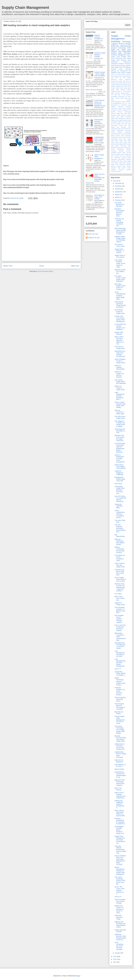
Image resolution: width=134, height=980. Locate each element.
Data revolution (119, 769)
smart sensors (121, 73)
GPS (125, 58)
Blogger (78, 976)
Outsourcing (114, 108)
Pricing (120, 108)
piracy (124, 153)
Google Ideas (119, 88)
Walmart (128, 67)
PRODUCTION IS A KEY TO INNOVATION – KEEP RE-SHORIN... (120, 587)
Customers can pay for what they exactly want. (119, 572)
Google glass (127, 88)
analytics (114, 53)
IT (121, 91)
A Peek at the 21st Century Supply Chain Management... (120, 319)
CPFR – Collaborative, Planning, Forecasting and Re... (120, 514)
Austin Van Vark (93, 234)
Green (113, 90)
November (118, 186)
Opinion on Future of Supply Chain (120, 388)
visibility (128, 73)
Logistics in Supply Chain (120, 604)
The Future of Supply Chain (120, 347)
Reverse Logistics (126, 66)
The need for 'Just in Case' (120, 245)
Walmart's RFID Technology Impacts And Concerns (120, 783)
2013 (115, 957)
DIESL (121, 81)
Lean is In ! (118, 897)
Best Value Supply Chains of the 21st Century (120, 287)
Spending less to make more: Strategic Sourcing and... (120, 354)
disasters (114, 69)
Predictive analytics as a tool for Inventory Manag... (120, 691)
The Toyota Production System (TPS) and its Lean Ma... (120, 881)
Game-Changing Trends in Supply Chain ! (120, 361)
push (112, 156)
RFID (129, 48)
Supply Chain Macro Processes (121, 117)
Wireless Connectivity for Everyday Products (119, 550)
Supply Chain (119, 67)
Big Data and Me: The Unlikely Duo (120, 271)
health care (115, 50)
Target (119, 122)
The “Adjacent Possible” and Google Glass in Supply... (120, 424)
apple (120, 53)
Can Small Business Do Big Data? (119, 204)
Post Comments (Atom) (46, 271)
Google (113, 88)
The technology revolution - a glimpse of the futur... (120, 610)
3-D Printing (118, 74)
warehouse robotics (116, 171)
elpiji (120, 137)
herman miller (115, 144)
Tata (123, 122)
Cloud (113, 58)
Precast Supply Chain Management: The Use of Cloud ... (120, 720)
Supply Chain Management (25, 7)
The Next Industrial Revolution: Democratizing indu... (120, 528)
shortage (113, 161)
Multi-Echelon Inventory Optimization (99, 121)
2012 (115, 959)
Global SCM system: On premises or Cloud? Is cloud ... (119, 909)
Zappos (113, 127)
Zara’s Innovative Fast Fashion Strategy (120, 901)
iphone (117, 146)
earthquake (128, 134)
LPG (123, 103)
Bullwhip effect (126, 57)
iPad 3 (125, 144)
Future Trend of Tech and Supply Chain (120, 565)
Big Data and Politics (119, 713)
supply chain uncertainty (118, 164)
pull (130, 154)
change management (117, 131)
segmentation (121, 159)
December (118, 183)
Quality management (123, 110)
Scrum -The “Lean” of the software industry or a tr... (119, 890)
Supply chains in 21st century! (120, 256)
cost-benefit (128, 132)
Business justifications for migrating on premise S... (120, 821)
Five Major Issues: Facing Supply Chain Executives (120, 279)
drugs (121, 69)
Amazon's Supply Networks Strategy (100, 55)
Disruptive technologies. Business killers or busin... (120, 212)
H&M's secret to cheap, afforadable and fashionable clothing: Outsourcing (95, 179)
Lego (129, 105)
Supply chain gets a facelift (120, 931)
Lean (120, 51)
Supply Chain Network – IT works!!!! (119, 251)
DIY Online (118, 594)
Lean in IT (118, 669)
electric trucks (120, 136)
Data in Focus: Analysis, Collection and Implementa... (120, 795)
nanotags (121, 151)
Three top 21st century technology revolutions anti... (119, 222)
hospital (121, 144)
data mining (121, 134)
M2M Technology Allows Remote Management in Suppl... (120, 231)
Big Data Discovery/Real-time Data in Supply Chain (120, 739)
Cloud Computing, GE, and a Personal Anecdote (119, 946)
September (119, 192)
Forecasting (119, 58)
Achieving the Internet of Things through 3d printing (120, 304)
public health (125, 154)
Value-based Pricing (117, 125)
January (118, 953)
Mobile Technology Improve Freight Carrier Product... (120, 681)
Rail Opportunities (120, 536)
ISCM (119, 91)
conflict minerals (116, 132)
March (117, 197)
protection (118, 154)
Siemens (123, 115)
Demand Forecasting (118, 48)
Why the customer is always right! (119, 412)
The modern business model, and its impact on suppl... (120, 263)
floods (120, 139)
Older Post (75, 266)
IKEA (129, 60)
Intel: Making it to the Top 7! (120, 765)
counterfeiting (114, 134)
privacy (113, 154)
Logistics (114, 44)
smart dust (119, 161)
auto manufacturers (126, 129)
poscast (129, 153)
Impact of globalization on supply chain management (120, 458)
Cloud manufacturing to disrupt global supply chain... (120, 296)
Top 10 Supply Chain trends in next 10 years (120, 579)
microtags (114, 151)
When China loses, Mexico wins (120, 598)
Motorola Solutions (125, 107)
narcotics (128, 151)
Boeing (129, 76)
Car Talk (122, 78)
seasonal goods (126, 158)
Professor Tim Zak (94, 238)
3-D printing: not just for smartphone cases (120, 558)
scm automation (116, 158)
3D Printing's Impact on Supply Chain (120, 312)
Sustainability (127, 51)
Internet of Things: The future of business (119, 374)
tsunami (124, 168)
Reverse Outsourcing (124, 112)
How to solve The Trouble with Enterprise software (120, 628)
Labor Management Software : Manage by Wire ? (120, 396)
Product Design (125, 44)
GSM (129, 86)
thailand (119, 166)
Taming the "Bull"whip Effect (119, 506)
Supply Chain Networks (119, 333)
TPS (124, 67)
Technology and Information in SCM (120, 431)
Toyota (126, 122)
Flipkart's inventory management (99, 37)
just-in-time (124, 146)
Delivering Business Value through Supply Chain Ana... (120, 937)
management (120, 149)
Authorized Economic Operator (119, 76)
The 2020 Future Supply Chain (120, 417)
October (118, 189)
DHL (117, 81)
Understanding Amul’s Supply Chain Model (99, 139)
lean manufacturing (123, 46)
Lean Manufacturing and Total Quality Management (120, 663)
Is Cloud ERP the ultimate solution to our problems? (120, 327)
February (118, 200)
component (128, 131)
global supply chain (121, 141)
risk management (122, 71)
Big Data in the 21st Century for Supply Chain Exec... (120, 438)
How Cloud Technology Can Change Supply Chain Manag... (120, 730)
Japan (126, 98)
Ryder (125, 113)
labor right (118, 147)
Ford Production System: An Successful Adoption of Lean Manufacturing (100, 104)
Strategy (129, 115)
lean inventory (125, 147)
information (127, 53)
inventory (116, 41)
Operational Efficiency (118, 64)
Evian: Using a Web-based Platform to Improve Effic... (120, 813)
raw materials (127, 156)
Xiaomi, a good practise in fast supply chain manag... (120, 405)
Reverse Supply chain (117, 113)
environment (125, 137)
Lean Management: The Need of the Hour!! (120, 654)
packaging (114, 153)
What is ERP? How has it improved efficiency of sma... (119, 340)
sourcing (125, 161)
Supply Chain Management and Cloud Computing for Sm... (120, 840)
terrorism (113, 166)
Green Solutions (121, 90)
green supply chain (125, 142)
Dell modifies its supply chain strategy (99, 197)
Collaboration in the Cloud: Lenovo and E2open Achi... (120, 747)
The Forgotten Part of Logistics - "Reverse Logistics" (119, 619)
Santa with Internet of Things (119, 917)
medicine (128, 149)
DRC (124, 81)
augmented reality (116, 129)
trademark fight (115, 168)
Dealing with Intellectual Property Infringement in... (119, 804)
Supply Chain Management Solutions (121, 119)
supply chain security (125, 163)
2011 (112, 74)
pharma (119, 153)
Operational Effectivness (121, 62)
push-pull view (118, 156)
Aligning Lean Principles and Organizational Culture (120, 924)
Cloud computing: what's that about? (120, 699)
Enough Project (119, 85)
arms (129, 127)
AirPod (124, 74)
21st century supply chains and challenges (120, 382)
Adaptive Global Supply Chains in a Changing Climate (120, 239)
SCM (113, 46)
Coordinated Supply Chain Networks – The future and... (120, 490)
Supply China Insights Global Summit (121, 120)
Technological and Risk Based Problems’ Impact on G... (120, 830)
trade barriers (127, 166)
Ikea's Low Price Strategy (94, 90)
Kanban (129, 100)
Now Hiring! (118, 484)
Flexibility (118, 86)
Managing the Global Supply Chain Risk (120, 479)
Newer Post (8, 266)
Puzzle (124, 108)
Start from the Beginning (119, 761)
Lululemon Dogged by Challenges (119, 473)
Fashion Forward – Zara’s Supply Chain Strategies (100, 74)
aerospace (124, 127)
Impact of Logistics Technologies (120, 367)
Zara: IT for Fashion (118, 789)
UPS (130, 122)
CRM (117, 78)
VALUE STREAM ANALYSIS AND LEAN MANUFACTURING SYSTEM (120, 860)
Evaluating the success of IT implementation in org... (120, 775)
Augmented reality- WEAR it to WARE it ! (120, 673)
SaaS (113, 67)
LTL (126, 103)
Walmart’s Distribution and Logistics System (120, 542)
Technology (126, 42)
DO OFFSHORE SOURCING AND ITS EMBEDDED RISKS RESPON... (120, 448)
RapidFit (113, 112)
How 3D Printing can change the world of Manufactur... (120, 499)
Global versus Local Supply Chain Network (120, 467)
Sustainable (114, 122)
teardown (128, 164)
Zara (118, 127)
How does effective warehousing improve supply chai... (120, 850)
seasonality (114, 159)
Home (42, 266)
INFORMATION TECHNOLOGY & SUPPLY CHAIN (120, 646)
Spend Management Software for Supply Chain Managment (120, 871)
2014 (115, 181)
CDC (112, 78)
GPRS (126, 86)
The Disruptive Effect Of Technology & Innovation (120, 706)
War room (128, 125)
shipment (128, 159)
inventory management (118, 55)
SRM (119, 115)
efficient (113, 136)
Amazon (129, 74)
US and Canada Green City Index (121, 124)
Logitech (113, 107)
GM (122, 86)
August (117, 195)
